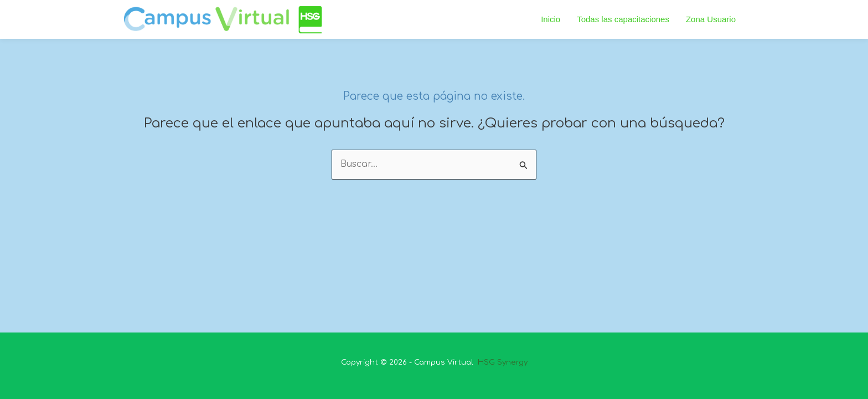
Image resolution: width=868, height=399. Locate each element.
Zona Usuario (711, 19)
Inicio (551, 19)
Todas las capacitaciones (623, 19)
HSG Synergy (502, 362)
